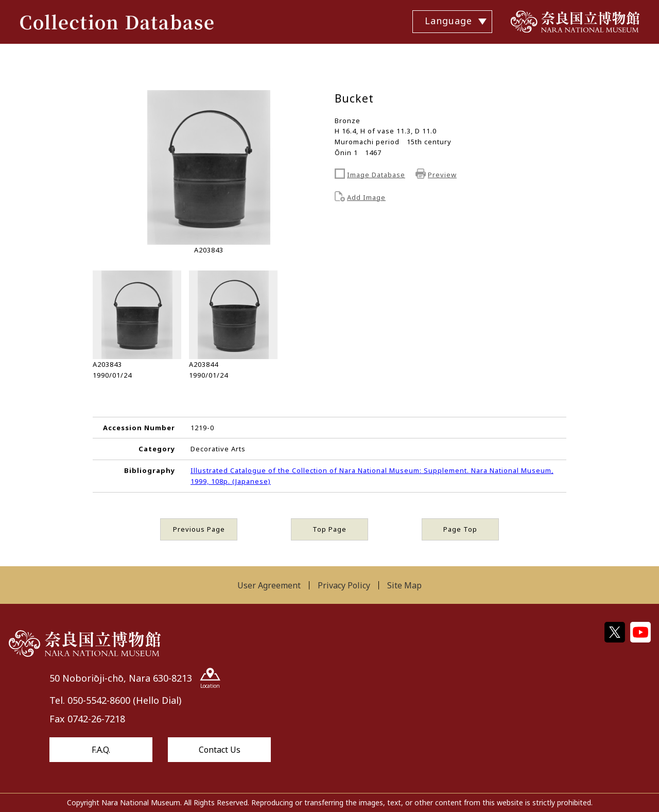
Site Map (404, 585)
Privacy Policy (344, 585)
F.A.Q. (101, 750)
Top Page (329, 529)
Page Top (460, 529)
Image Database (376, 175)
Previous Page (199, 529)
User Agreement (269, 585)
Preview (442, 175)
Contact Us (220, 750)
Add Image (366, 197)
